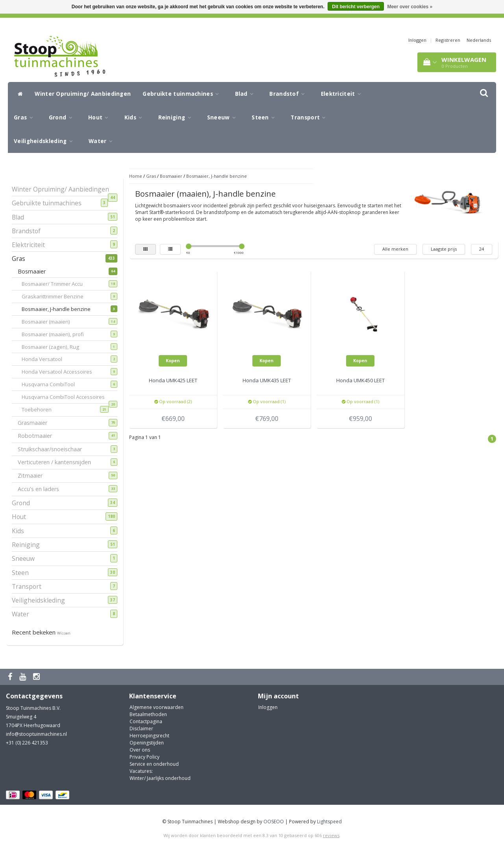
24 (482, 249)
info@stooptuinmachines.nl (36, 734)
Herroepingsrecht (149, 736)
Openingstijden (147, 743)
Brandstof (289, 94)
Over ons (140, 750)
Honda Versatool (47, 359)
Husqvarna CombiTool (53, 384)
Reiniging (177, 117)
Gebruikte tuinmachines (183, 94)
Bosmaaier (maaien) (51, 322)
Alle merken (395, 249)
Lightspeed (329, 822)
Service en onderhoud (154, 764)
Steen (265, 117)
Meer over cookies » (410, 7)
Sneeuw (223, 117)
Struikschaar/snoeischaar (53, 449)
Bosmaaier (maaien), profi (58, 334)
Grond (63, 117)
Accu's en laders (41, 489)
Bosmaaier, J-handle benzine (61, 309)
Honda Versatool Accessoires (62, 372)
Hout (100, 117)
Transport (310, 117)
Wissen (64, 633)
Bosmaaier (35, 271)
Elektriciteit (343, 94)
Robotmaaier (38, 436)
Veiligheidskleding (45, 141)
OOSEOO (274, 822)
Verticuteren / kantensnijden (57, 462)
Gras (25, 117)
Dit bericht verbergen (356, 7)
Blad (246, 94)
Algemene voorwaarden (157, 707)
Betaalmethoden (148, 714)
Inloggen (417, 40)
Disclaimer (141, 729)
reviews (331, 835)
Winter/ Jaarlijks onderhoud (160, 778)
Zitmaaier (33, 475)
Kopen (173, 360)
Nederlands (479, 40)
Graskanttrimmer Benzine (57, 296)
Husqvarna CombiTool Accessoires (68, 398)
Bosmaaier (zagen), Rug (55, 347)
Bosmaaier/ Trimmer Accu (57, 284)
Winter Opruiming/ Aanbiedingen (83, 94)
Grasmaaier (35, 423)
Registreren (448, 40)
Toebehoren (42, 409)
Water (103, 141)
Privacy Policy (145, 757)
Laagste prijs (444, 249)
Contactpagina (146, 721)
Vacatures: (141, 771)
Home (136, 176)
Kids (135, 117)
